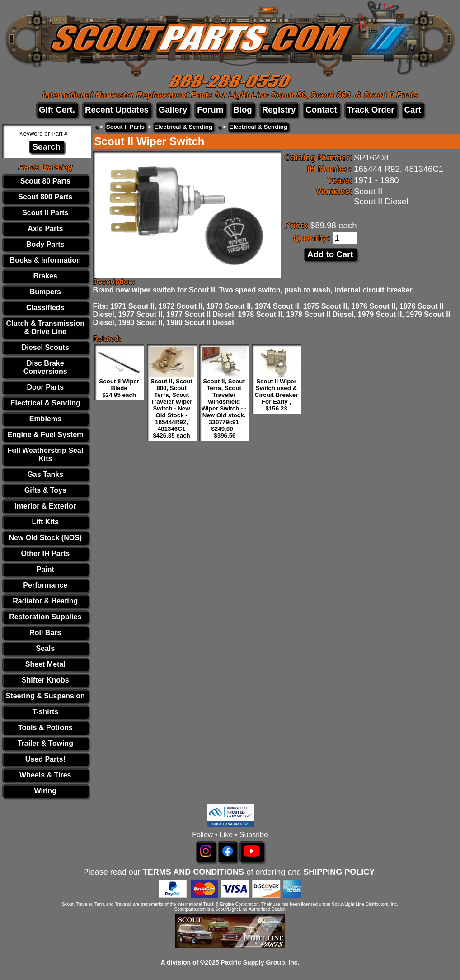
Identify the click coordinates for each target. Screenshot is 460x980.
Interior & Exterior (45, 506)
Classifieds (45, 308)
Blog (242, 110)
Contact (321, 110)
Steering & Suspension (45, 696)
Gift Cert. (57, 110)
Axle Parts (45, 229)
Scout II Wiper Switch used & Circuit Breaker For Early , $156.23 (277, 395)
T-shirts (45, 712)
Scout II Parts (45, 213)
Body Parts (45, 244)
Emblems (45, 419)
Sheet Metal (45, 664)
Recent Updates (117, 110)
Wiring (45, 791)
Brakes (45, 276)
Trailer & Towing (45, 743)
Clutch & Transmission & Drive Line (45, 327)
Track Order (371, 110)
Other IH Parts (45, 554)
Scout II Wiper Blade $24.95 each (119, 388)
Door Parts (45, 387)
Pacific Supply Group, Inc (259, 962)
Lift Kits (46, 522)
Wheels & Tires (45, 775)
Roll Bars (45, 633)
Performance (45, 585)
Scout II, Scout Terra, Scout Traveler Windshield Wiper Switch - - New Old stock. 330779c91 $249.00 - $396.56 (224, 408)
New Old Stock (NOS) (45, 538)
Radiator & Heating (45, 601)
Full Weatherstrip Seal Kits (45, 455)
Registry (279, 110)
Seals (45, 648)
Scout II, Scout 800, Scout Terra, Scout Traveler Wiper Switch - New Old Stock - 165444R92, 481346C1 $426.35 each (171, 408)
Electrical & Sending (45, 403)
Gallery (173, 110)
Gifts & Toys (45, 490)
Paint (45, 569)
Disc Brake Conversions (45, 367)
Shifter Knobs (45, 680)
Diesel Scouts (45, 347)
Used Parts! (45, 759)
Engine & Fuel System (45, 435)
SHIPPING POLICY (339, 872)
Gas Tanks (45, 474)
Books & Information (45, 260)
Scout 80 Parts (45, 181)
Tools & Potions (45, 728)
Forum (210, 110)
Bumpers (45, 292)
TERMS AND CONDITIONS (193, 872)
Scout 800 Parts (45, 197)
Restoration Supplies (45, 617)
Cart (413, 110)
